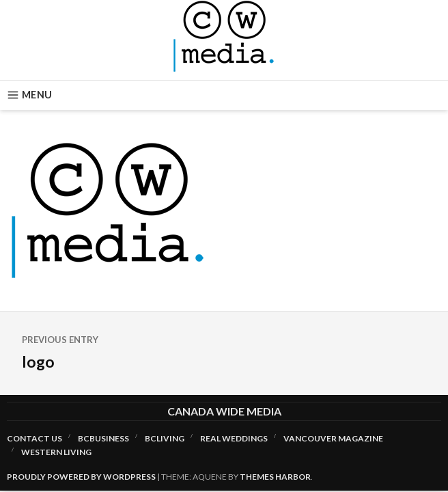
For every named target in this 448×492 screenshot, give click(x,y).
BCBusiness (103, 438)
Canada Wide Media (224, 411)
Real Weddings (234, 438)
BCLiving (165, 438)
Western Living (56, 452)
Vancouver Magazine (333, 438)
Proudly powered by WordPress (81, 477)
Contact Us (34, 438)
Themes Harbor (275, 477)
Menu (29, 95)
